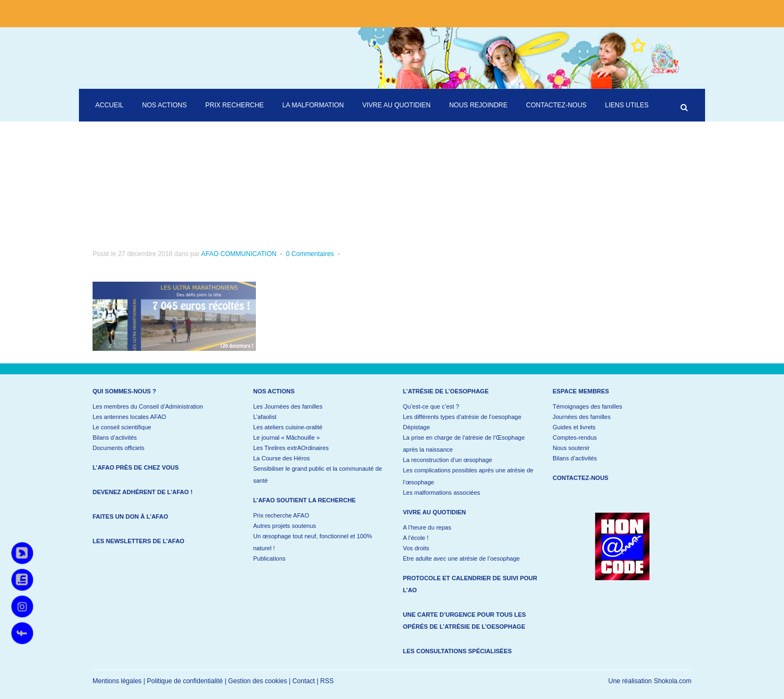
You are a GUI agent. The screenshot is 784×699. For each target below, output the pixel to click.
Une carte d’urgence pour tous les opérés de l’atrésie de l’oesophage (464, 621)
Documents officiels (118, 448)
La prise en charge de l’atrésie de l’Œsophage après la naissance (464, 443)
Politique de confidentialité (185, 681)
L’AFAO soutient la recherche (304, 500)
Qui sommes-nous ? (124, 391)
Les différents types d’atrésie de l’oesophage (462, 417)
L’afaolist (265, 417)
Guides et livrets (574, 427)
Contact (304, 681)
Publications (269, 558)
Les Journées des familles (288, 406)
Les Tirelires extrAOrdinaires (291, 448)
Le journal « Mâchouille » (286, 437)
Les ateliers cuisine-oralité (288, 427)
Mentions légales (117, 681)
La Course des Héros (281, 458)
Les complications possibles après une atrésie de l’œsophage (468, 476)
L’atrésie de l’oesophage (446, 391)
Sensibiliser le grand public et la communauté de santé (318, 475)
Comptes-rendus (575, 437)
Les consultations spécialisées (457, 651)
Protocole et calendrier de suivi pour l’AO (470, 584)
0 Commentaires (310, 254)
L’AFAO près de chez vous (136, 467)
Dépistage (416, 427)
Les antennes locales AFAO (129, 417)
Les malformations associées (442, 493)
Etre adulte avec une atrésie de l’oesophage (461, 558)
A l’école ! (416, 538)
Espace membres (581, 391)
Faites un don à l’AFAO (130, 516)
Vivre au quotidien (434, 512)
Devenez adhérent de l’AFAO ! (143, 492)
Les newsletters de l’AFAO (139, 541)
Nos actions (274, 391)
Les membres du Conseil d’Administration (148, 406)
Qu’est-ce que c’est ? (431, 406)
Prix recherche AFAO (281, 515)
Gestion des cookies (258, 681)
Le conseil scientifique (122, 427)
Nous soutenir (571, 448)
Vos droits (416, 548)
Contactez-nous (580, 478)
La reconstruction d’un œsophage (448, 460)
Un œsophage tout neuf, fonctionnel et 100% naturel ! (313, 542)
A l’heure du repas (427, 527)
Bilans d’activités (115, 437)
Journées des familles (581, 417)
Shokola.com (673, 681)
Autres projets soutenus (285, 526)
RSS (327, 681)
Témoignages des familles (587, 406)
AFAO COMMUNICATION (238, 254)
